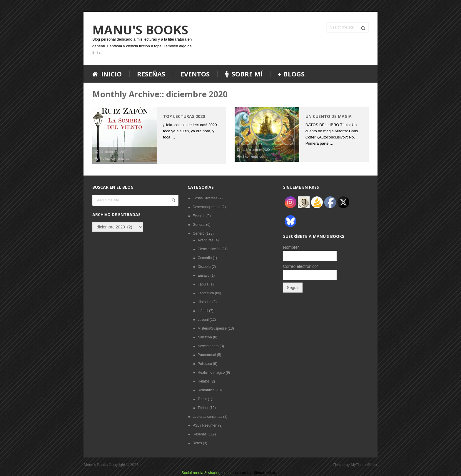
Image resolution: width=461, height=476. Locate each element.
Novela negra (208, 346)
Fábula (203, 284)
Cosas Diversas (205, 198)
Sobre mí (244, 74)
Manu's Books (140, 30)
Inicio (107, 74)
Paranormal (207, 355)
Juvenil (203, 320)
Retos (197, 443)
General (199, 225)
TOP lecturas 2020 (184, 116)
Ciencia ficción (209, 249)
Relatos (204, 381)
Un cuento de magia (329, 116)
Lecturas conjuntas (207, 417)
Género (198, 233)
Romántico (206, 390)
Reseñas (151, 74)
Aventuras (206, 240)
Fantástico (206, 293)
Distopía (204, 267)
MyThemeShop (363, 464)
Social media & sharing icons (207, 473)
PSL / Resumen (205, 425)
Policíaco (205, 364)
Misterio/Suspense (212, 328)
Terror (202, 399)
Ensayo (203, 275)
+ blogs (291, 74)
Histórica (204, 302)
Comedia (205, 258)
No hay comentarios (115, 158)
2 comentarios (253, 156)
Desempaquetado (207, 207)
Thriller (203, 408)
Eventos (195, 74)
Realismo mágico (211, 373)
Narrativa (205, 337)
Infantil (203, 311)
